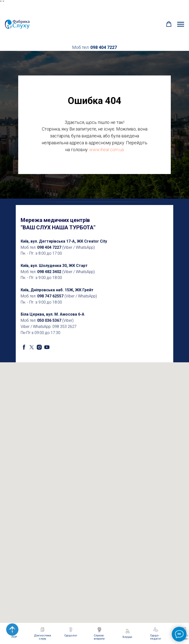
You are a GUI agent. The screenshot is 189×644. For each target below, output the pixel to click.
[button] (169, 24)
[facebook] (24, 347)
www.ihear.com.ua (107, 150)
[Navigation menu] (181, 24)
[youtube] (47, 347)
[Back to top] (12, 629)
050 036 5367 (49, 320)
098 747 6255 (49, 296)
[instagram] (39, 347)
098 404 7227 (104, 47)
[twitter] (32, 347)
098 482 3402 (49, 272)
